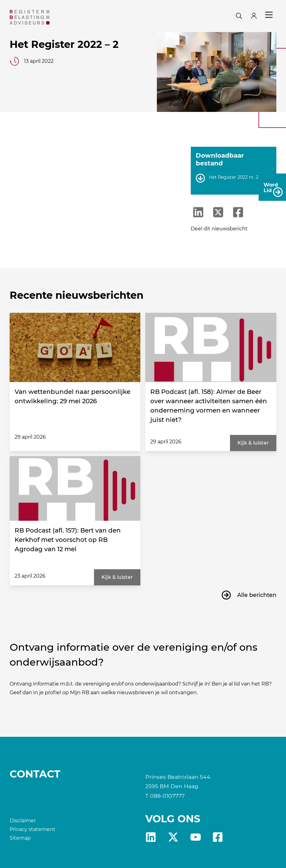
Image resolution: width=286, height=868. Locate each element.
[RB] (52, 17)
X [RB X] (173, 837)
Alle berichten (257, 595)
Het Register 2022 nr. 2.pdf (238, 177)
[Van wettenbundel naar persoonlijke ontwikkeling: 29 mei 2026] (75, 347)
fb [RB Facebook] (218, 837)
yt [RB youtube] (196, 837)
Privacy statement (33, 829)
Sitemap (20, 838)
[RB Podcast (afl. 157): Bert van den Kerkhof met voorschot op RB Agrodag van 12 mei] (75, 488)
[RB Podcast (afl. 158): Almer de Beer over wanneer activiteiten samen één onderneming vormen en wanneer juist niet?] (211, 347)
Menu (269, 15)
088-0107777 (167, 796)
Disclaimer (23, 821)
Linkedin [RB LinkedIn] (151, 837)
